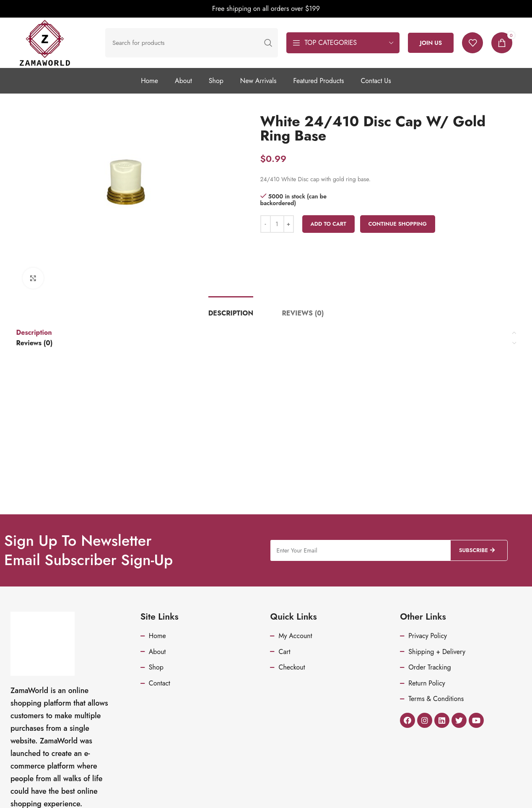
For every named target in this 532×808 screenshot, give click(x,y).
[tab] (231, 313)
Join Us (431, 43)
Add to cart (329, 224)
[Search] (192, 43)
